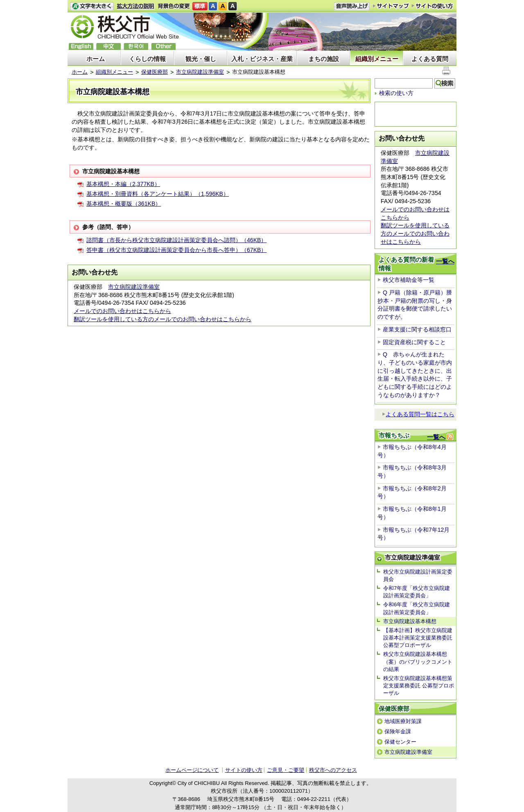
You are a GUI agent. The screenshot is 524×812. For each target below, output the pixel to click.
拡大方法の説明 (136, 6)
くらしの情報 (147, 59)
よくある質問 (430, 59)
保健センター (400, 742)
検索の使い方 (396, 93)
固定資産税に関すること (414, 342)
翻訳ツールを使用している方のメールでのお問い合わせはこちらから (163, 319)
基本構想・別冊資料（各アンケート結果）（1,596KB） (158, 194)
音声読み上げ (352, 6)
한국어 (136, 46)
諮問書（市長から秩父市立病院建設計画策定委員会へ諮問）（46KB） (176, 240)
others (163, 46)
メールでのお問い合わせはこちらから (122, 311)
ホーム (96, 59)
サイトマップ (391, 6)
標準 (200, 6)
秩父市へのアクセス (333, 770)
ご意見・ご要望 (286, 770)
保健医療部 (155, 72)
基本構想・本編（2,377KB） (123, 184)
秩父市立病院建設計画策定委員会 (418, 575)
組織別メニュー (377, 59)
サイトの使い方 (433, 6)
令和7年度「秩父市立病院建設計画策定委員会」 (417, 592)
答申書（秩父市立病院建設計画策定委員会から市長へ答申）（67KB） (176, 250)
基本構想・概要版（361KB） (124, 204)
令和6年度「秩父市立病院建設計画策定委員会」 (417, 608)
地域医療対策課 (403, 721)
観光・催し (201, 59)
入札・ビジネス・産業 (262, 59)
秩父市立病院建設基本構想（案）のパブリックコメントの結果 (418, 661)
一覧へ (445, 261)
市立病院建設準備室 (200, 72)
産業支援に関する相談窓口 (417, 329)
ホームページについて (192, 770)
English (81, 46)
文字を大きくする (92, 6)
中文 (108, 46)
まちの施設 (324, 59)
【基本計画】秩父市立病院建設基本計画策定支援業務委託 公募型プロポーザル (418, 638)
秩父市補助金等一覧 (409, 280)
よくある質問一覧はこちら (418, 414)
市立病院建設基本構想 (410, 621)
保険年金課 (398, 731)
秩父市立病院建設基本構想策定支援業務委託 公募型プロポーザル (419, 686)
